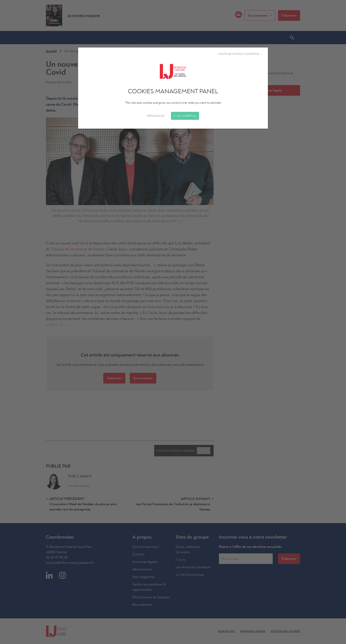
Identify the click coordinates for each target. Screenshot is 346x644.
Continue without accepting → (240, 54)
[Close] (173, 322)
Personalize (156, 116)
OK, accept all (185, 116)
